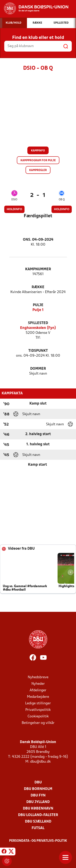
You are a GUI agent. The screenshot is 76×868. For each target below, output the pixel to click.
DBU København (38, 809)
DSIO (14, 200)
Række (38, 287)
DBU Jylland (38, 802)
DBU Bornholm (38, 789)
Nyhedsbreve (38, 677)
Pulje (38, 305)
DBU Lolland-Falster (38, 815)
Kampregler (38, 170)
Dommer (38, 369)
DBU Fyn (38, 796)
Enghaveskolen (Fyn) (38, 328)
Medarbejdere (38, 697)
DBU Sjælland (38, 822)
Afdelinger (38, 690)
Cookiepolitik (38, 716)
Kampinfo (38, 151)
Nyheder (38, 684)
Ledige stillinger (38, 703)
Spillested (38, 323)
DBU (38, 783)
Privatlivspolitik (38, 710)
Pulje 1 (38, 310)
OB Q (62, 200)
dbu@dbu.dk (40, 762)
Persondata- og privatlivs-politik (38, 841)
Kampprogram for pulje (38, 160)
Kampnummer (38, 269)
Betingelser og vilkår (38, 723)
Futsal (38, 828)
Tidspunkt (38, 351)
